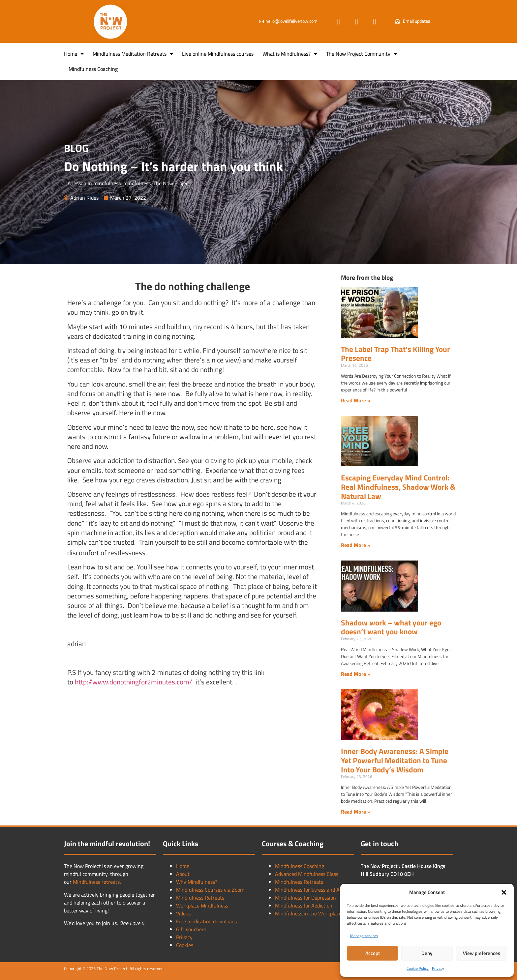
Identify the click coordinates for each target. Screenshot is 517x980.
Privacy (438, 968)
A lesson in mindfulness (94, 183)
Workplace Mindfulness (202, 906)
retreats (111, 882)
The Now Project (172, 183)
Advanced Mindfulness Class (307, 874)
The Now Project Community (362, 54)
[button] (504, 892)
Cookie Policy (418, 968)
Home (74, 54)
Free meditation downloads (206, 921)
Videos (183, 913)
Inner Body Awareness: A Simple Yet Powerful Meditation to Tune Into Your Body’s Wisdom (395, 760)
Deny (427, 953)
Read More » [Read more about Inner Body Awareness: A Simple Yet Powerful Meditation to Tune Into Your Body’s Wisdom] (356, 812)
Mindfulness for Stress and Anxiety (314, 890)
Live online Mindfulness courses (218, 54)
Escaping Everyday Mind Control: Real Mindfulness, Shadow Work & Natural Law (398, 487)
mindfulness (137, 183)
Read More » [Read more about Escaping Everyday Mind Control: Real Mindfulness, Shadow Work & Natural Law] (356, 545)
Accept (373, 953)
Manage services (364, 936)
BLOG (76, 148)
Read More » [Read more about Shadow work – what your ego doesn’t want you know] (356, 674)
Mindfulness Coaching (93, 69)
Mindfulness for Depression (305, 898)
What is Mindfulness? (290, 54)
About (183, 874)
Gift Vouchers (191, 929)
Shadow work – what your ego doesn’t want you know (391, 627)
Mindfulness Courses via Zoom (210, 890)
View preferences (482, 953)
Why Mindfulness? (197, 882)
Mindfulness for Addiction (304, 906)
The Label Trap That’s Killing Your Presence (395, 354)
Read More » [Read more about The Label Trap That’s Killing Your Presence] (356, 400)
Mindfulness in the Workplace (308, 913)
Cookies (185, 945)
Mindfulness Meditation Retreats (133, 54)
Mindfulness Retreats (200, 898)
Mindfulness (87, 882)
